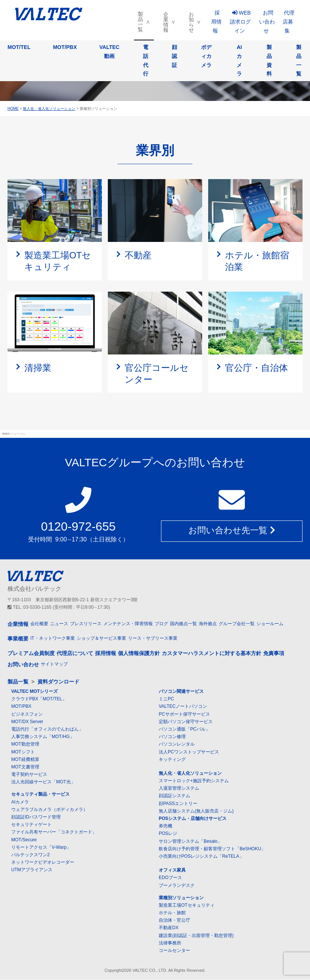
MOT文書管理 (25, 767)
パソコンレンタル (177, 744)
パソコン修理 (172, 737)
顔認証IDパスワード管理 (36, 817)
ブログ (161, 624)
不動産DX (169, 928)
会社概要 (39, 624)
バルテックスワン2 (31, 855)
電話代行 (146, 60)
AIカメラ (239, 60)
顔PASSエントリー (178, 804)
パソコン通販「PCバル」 (184, 729)
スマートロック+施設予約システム (194, 781)
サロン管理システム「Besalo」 (190, 841)
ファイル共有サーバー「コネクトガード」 (54, 832)
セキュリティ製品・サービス (40, 795)
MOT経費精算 (25, 760)
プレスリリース (86, 624)
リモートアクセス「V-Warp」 (41, 848)
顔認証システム (174, 796)
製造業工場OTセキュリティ (187, 906)
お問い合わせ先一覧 (232, 531)
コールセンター (174, 951)
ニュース (59, 624)
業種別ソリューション (181, 898)
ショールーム (270, 624)
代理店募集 (288, 22)
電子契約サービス (29, 775)
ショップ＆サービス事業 (101, 639)
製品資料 (269, 60)
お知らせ (191, 22)
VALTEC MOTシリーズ (34, 692)
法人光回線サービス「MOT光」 (43, 782)
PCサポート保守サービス (184, 714)
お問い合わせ (267, 22)
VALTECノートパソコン (183, 707)
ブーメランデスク (177, 885)
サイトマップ (54, 664)
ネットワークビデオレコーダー (43, 863)
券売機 (165, 826)
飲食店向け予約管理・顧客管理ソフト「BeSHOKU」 (212, 849)
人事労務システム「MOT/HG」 (43, 737)
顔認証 (174, 56)
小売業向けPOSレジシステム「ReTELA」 (201, 857)
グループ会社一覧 (237, 624)
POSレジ (168, 834)
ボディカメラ (206, 56)
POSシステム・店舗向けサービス (193, 819)
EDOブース (170, 878)
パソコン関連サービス (181, 692)
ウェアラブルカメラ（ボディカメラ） (49, 810)
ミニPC (166, 699)
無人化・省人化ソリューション (190, 774)
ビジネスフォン (27, 714)
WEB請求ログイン (240, 22)
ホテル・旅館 (172, 913)
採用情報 (216, 22)
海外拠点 (208, 624)
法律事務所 (170, 943)
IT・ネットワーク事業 (53, 639)
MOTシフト (23, 752)
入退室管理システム (179, 789)
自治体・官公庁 (174, 921)
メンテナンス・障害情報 (128, 624)
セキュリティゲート (31, 825)
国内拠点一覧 (183, 624)
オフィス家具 (172, 870)
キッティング (172, 760)
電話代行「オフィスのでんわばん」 (47, 729)
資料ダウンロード (58, 682)
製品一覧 (140, 22)
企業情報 (166, 22)
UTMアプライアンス (32, 870)
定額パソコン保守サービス (186, 722)
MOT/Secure (24, 840)
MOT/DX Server (27, 722)
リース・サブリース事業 (153, 639)
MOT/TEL (19, 47)
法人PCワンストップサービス (189, 752)
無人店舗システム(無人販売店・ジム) (196, 811)
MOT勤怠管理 (25, 744)
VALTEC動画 (109, 52)
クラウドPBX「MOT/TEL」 (39, 699)
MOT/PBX (65, 47)
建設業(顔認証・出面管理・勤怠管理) (196, 936)
